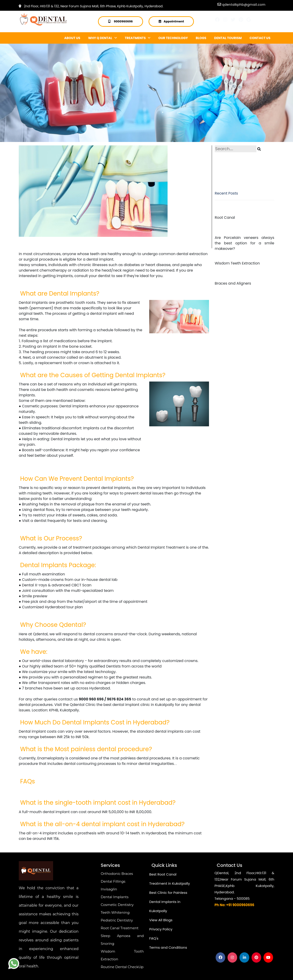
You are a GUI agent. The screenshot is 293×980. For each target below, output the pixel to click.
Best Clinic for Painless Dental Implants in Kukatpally (168, 902)
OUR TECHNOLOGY (173, 38)
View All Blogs (161, 920)
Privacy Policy (161, 929)
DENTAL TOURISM (228, 38)
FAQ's (154, 938)
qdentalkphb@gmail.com (244, 5)
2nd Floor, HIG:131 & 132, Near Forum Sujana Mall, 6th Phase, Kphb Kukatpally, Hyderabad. (91, 6)
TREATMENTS (138, 38)
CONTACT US (260, 38)
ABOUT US (72, 38)
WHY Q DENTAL (103, 38)
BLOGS (201, 38)
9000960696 (123, 21)
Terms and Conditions (168, 947)
